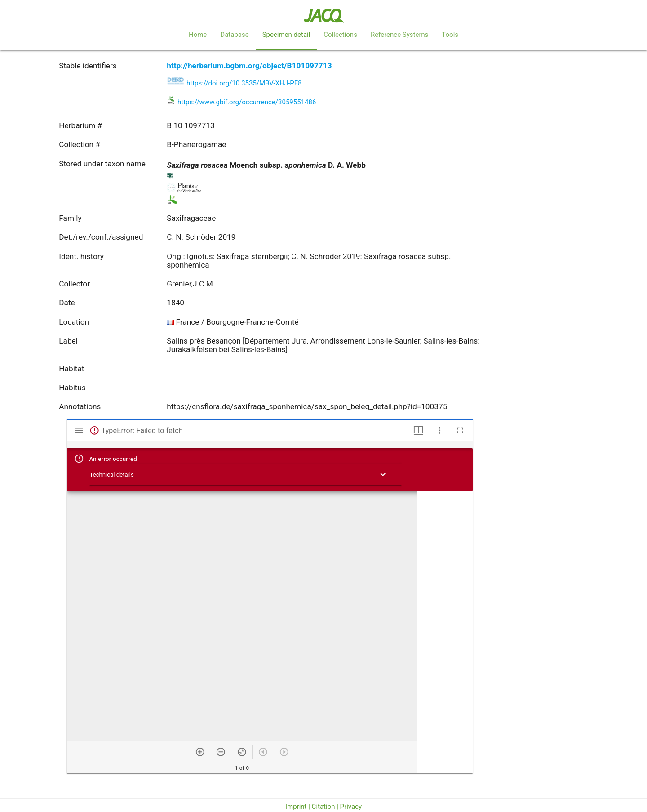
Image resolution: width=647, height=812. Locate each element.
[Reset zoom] (242, 752)
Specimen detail (286, 35)
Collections (340, 35)
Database (234, 35)
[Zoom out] (221, 752)
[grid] (445, 632)
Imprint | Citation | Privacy (323, 807)
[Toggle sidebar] (79, 431)
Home (198, 35)
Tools (450, 35)
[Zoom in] (200, 752)
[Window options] (440, 431)
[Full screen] (460, 431)
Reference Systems (399, 35)
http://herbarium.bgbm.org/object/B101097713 (249, 66)
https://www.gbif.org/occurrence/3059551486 (247, 102)
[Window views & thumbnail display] (419, 431)
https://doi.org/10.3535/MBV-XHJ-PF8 (244, 83)
